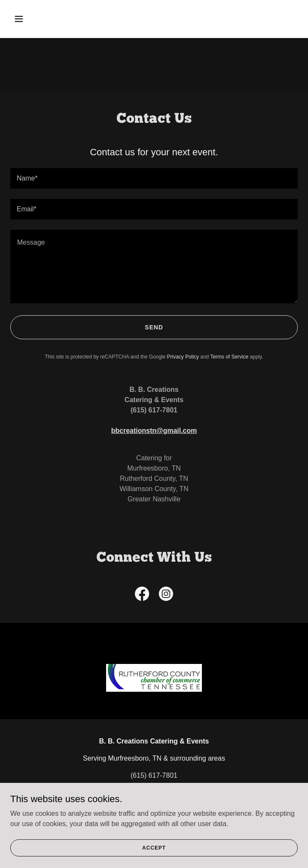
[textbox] (154, 178)
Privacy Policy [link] (183, 357)
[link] (142, 595)
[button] (32, 19)
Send (154, 327)
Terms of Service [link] (229, 357)
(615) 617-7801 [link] (154, 775)
